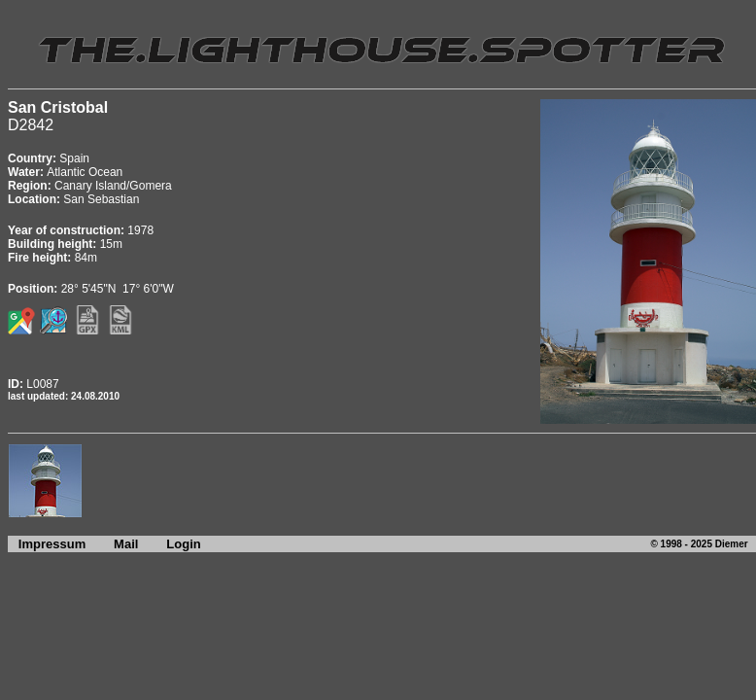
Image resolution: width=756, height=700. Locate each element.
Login (183, 544)
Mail (126, 544)
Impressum (47, 544)
